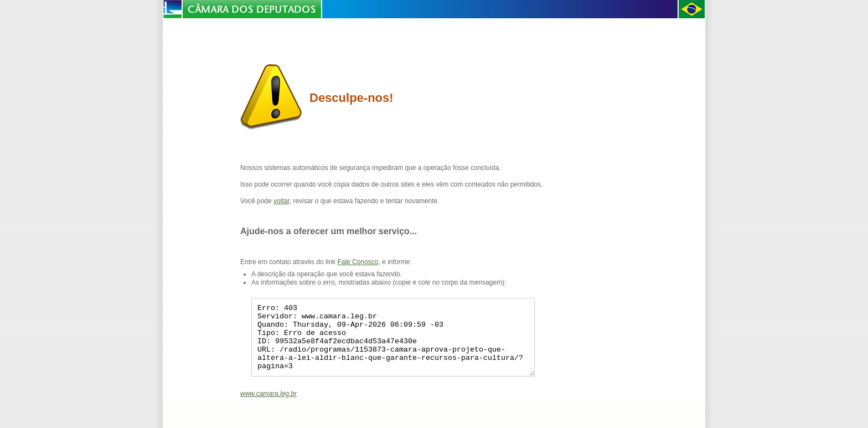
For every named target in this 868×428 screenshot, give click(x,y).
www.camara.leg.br (268, 407)
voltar (281, 201)
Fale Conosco (358, 262)
